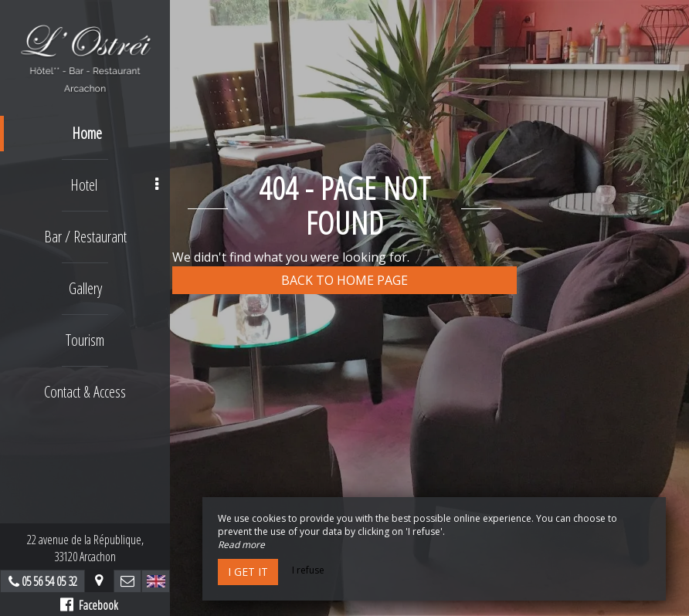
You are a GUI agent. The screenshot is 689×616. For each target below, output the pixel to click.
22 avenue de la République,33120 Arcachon (85, 548)
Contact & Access (85, 392)
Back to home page (344, 280)
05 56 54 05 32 (49, 581)
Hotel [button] (115, 185)
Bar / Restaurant (85, 237)
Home (87, 133)
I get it (248, 572)
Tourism (85, 340)
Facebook (89, 605)
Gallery (85, 288)
